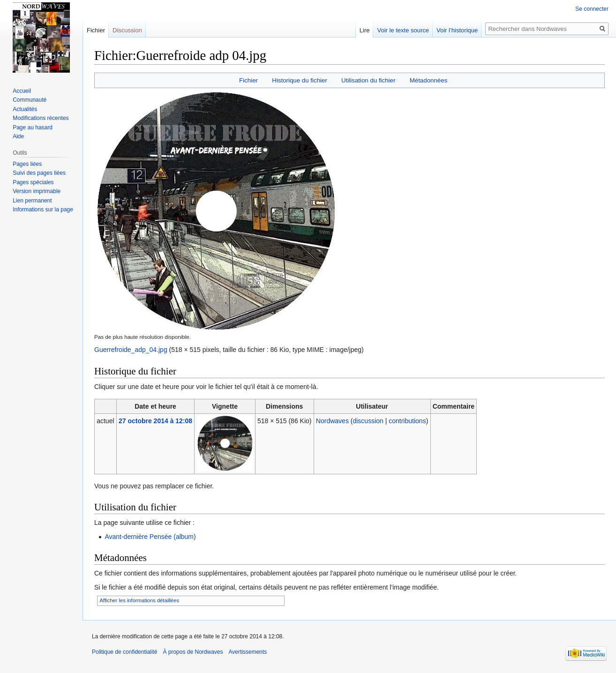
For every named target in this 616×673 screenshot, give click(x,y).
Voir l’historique (457, 30)
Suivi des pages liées (39, 173)
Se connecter (592, 9)
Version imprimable (37, 191)
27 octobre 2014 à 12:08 (155, 421)
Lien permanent (32, 201)
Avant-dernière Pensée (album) (150, 537)
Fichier (248, 80)
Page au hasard (33, 127)
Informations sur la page (43, 209)
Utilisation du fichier (368, 80)
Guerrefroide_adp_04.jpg (131, 350)
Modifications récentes (41, 118)
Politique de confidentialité (124, 652)
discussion (368, 421)
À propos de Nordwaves (193, 652)
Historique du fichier (300, 80)
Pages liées (27, 164)
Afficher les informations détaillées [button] (140, 600)
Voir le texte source (403, 30)
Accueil (22, 91)
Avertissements (248, 652)
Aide (18, 136)
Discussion (127, 30)
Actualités (25, 109)
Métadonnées (429, 80)
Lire (365, 30)
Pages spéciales (33, 182)
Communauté (30, 100)
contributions (407, 421)
